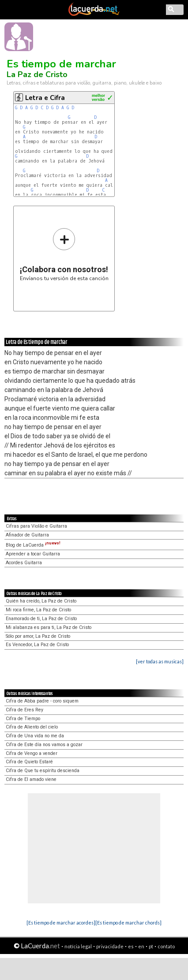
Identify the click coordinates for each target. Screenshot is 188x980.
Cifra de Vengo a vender (32, 753)
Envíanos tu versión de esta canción (64, 254)
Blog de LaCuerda (33, 545)
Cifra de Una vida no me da (35, 736)
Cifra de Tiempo (23, 719)
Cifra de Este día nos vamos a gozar (44, 745)
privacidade (110, 946)
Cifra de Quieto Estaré (29, 762)
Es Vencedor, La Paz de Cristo (37, 645)
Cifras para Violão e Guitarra (36, 526)
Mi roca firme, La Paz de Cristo (38, 610)
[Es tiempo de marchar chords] (128, 923)
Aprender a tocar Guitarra (33, 554)
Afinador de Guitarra (27, 535)
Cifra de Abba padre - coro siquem (42, 701)
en (141, 946)
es (131, 946)
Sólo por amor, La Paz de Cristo (38, 636)
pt (151, 946)
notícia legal (78, 946)
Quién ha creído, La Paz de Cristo (41, 601)
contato (166, 946)
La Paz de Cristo (37, 74)
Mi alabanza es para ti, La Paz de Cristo (49, 627)
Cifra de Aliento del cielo (32, 727)
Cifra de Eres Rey (24, 710)
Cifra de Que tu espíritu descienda (43, 771)
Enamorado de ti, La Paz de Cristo (41, 619)
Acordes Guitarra (24, 563)
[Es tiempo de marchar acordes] (61, 923)
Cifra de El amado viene (31, 779)
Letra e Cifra (45, 98)
